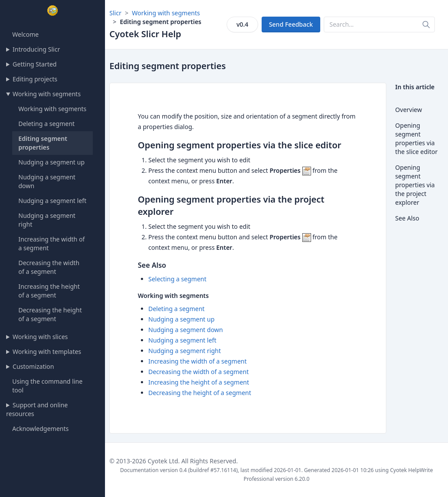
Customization (33, 366)
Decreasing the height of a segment (50, 314)
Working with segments (47, 94)
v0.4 (242, 24)
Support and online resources (37, 409)
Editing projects (35, 79)
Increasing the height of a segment (49, 291)
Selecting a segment (177, 279)
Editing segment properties (43, 143)
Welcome (25, 34)
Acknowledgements (40, 429)
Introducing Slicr (36, 49)
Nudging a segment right (185, 351)
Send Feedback (291, 24)
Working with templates (47, 352)
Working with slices (40, 337)
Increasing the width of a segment (198, 361)
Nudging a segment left (52, 201)
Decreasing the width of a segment (49, 267)
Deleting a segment (47, 124)
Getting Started (35, 64)
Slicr (115, 13)
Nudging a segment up (51, 162)
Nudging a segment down (186, 330)
